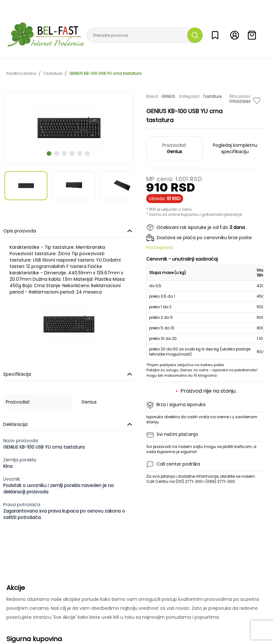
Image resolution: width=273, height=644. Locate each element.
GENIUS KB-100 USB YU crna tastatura (105, 74)
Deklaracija (68, 424)
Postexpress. (160, 247)
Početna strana (21, 74)
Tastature (53, 74)
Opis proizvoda (68, 231)
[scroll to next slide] (49, 153)
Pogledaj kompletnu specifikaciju (235, 148)
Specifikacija (68, 374)
